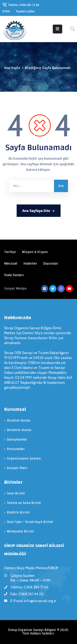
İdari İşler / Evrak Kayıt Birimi (30, 522)
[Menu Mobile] (57, 29)
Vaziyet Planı (17, 468)
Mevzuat (11, 263)
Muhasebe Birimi (20, 531)
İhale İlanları (14, 275)
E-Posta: (33, 601)
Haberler (30, 263)
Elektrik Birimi (18, 512)
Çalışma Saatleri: (23, 576)
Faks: (27, 594)
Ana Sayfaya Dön (39, 211)
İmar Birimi (16, 493)
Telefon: (29, 587)
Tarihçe (10, 252)
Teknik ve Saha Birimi (24, 503)
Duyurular (51, 263)
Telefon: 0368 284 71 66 (24, 5)
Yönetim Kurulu (19, 420)
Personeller (16, 449)
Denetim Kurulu (19, 430)
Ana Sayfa (12, 68)
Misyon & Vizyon (35, 252)
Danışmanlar (17, 439)
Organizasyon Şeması (24, 458)
